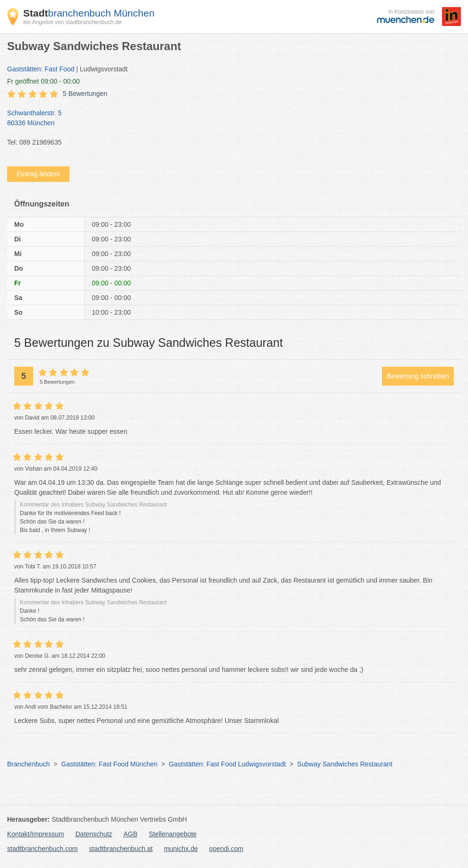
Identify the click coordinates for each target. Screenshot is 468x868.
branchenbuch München (89, 13)
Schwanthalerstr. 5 (229, 119)
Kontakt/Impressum (36, 834)
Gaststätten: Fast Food (41, 69)
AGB (130, 834)
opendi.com (226, 849)
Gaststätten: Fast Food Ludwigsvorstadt (227, 764)
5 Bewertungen (85, 94)
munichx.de (181, 849)
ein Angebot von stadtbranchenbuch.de (72, 22)
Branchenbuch (28, 764)
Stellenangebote (173, 834)
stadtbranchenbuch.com (42, 849)
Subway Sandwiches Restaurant (345, 764)
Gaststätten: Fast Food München (109, 764)
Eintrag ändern (38, 174)
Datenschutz (94, 834)
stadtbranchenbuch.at (121, 849)
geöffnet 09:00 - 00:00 (43, 81)
